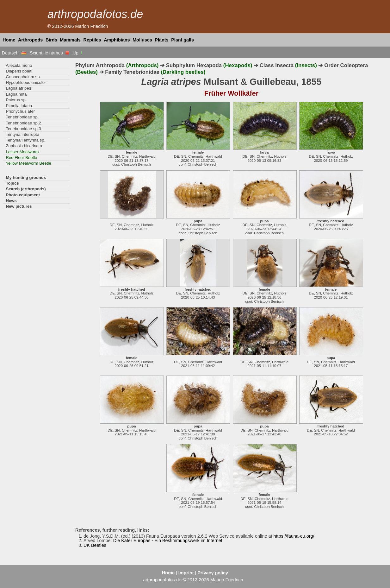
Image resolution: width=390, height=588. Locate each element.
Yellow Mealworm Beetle (28, 163)
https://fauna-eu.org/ (294, 536)
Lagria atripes (18, 88)
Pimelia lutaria (19, 106)
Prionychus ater (20, 111)
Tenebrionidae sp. (22, 117)
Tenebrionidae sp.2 (23, 123)
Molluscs (142, 40)
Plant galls (183, 40)
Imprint (186, 573)
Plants (161, 40)
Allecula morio (19, 65)
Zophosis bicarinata (24, 146)
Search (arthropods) (26, 189)
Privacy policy (213, 573)
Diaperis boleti (19, 71)
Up (78, 53)
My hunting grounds (26, 177)
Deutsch (14, 53)
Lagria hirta (16, 94)
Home (9, 40)
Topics (12, 183)
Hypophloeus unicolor (26, 82)
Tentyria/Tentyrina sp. (25, 140)
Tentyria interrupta (22, 134)
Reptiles (92, 40)
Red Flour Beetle (21, 158)
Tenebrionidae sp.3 (23, 129)
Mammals (70, 40)
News (11, 201)
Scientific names (49, 53)
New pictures (19, 206)
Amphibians (117, 40)
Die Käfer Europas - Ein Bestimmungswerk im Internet (168, 541)
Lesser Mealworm (22, 152)
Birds (51, 40)
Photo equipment (23, 195)
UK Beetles (95, 545)
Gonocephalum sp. (23, 77)
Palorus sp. (16, 100)
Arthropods (30, 40)
